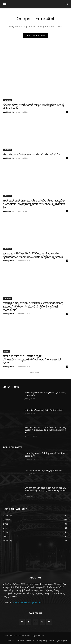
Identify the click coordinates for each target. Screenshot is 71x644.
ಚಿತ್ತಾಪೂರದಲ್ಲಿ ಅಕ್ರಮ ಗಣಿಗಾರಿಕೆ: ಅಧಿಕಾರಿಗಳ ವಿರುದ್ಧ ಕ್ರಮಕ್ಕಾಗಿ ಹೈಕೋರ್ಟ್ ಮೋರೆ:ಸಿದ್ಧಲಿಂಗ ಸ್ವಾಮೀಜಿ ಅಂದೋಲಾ (33, 307)
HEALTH (6, 351)
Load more (35, 373)
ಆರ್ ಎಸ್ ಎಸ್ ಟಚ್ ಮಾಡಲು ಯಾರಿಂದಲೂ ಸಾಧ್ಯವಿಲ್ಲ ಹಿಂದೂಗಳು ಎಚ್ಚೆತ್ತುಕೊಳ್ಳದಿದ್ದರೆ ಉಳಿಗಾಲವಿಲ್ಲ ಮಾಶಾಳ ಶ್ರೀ (34, 204)
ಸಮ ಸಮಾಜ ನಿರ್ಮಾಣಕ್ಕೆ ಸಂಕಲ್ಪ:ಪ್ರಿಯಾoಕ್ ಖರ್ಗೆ (31, 154)
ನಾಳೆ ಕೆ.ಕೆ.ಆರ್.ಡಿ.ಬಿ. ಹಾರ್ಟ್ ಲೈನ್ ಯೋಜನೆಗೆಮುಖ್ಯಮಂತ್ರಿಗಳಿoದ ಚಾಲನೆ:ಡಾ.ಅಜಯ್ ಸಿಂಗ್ (32, 359)
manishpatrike (8, 112)
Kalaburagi (7, 100)
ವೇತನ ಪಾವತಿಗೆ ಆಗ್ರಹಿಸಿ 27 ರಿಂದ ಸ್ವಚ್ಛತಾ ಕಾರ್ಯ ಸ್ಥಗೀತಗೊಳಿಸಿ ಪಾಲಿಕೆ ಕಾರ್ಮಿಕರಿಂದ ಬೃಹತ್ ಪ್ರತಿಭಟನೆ (33, 255)
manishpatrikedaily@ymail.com (28, 602)
